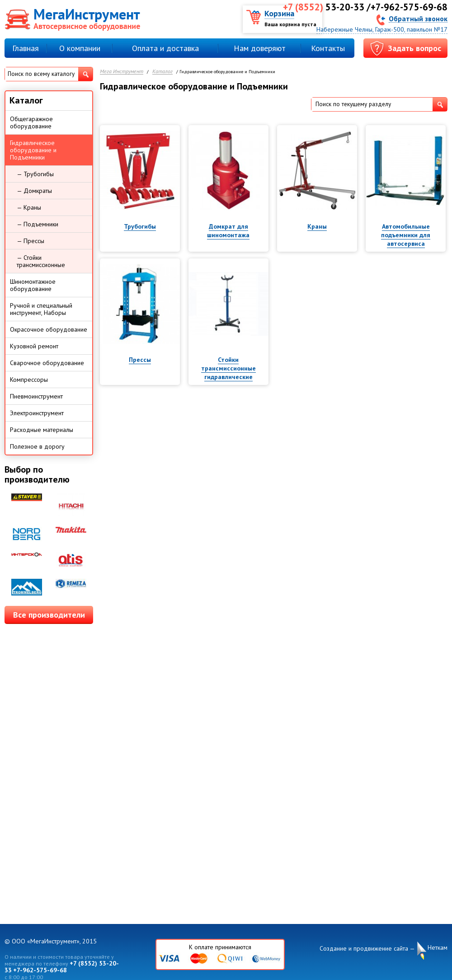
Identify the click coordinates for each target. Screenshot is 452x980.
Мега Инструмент (122, 72)
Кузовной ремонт (34, 346)
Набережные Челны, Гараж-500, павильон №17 (382, 29)
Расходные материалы (42, 430)
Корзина (279, 13)
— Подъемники (38, 224)
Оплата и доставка (165, 48)
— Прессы (31, 241)
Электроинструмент (37, 413)
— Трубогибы (35, 174)
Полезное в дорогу (37, 446)
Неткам (438, 948)
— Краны (29, 207)
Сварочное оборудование (47, 363)
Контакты (328, 48)
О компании (80, 48)
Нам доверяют (260, 48)
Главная (26, 48)
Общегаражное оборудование (31, 122)
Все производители (49, 615)
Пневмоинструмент (36, 396)
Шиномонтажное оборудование (33, 285)
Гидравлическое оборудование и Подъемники (33, 150)
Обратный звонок (418, 18)
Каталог (162, 72)
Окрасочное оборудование (49, 329)
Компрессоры (29, 380)
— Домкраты (34, 191)
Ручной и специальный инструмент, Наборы (41, 309)
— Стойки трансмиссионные (41, 261)
